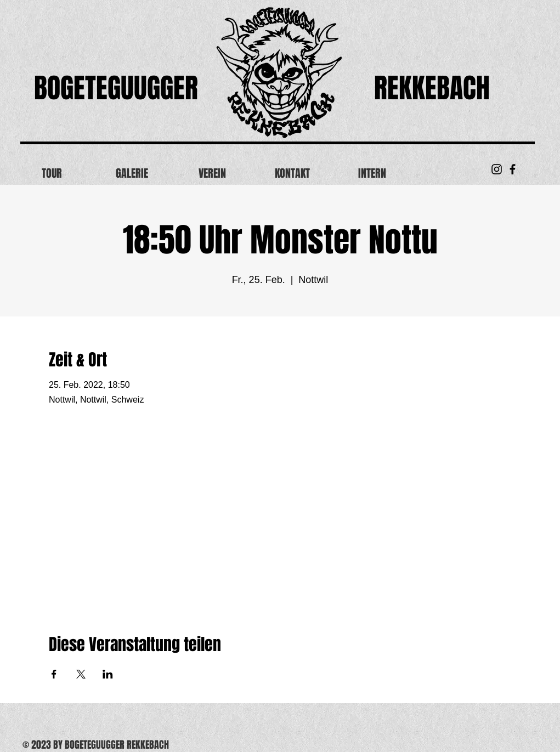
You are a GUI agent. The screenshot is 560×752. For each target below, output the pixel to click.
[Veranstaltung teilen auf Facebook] (54, 674)
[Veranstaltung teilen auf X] (81, 674)
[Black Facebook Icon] (513, 169)
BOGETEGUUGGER (116, 88)
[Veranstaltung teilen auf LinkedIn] (108, 674)
